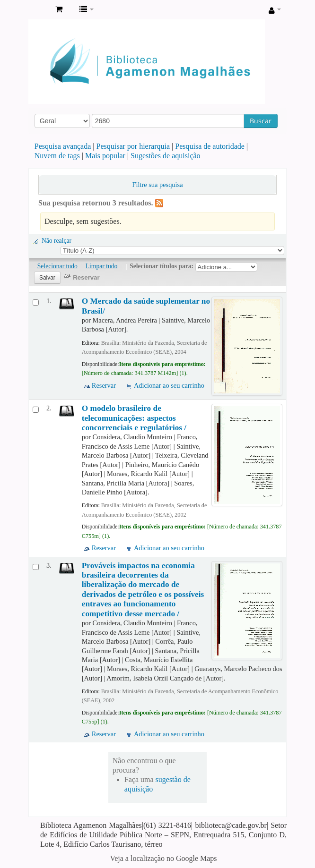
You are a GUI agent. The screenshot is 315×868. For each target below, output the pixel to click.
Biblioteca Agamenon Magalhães (38, 10)
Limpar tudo (102, 266)
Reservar (104, 385)
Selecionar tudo (57, 266)
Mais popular (105, 156)
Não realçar (57, 241)
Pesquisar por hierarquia (133, 146)
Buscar (261, 121)
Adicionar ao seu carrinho (169, 385)
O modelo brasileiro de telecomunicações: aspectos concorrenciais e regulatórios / (134, 418)
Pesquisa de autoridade (210, 146)
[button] (59, 9)
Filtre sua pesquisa (157, 185)
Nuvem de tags (57, 156)
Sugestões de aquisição (166, 156)
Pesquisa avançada (63, 146)
